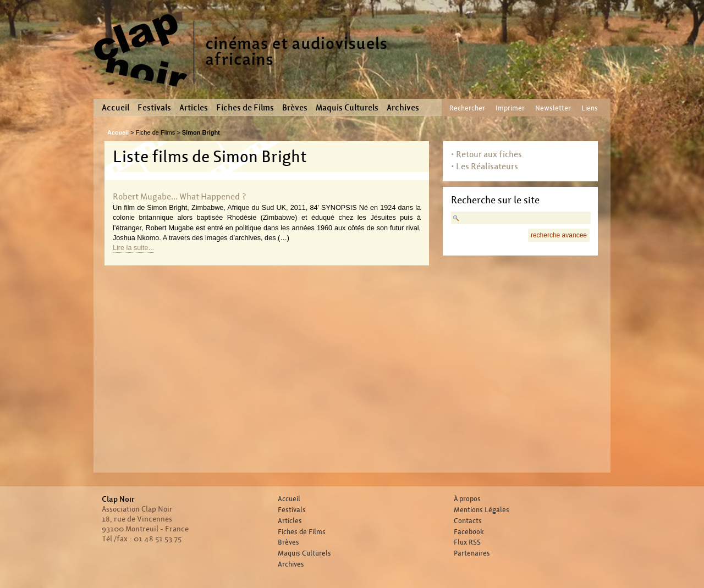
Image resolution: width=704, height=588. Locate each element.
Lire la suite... (133, 248)
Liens (590, 108)
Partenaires (472, 553)
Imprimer (510, 108)
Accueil (116, 108)
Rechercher (467, 108)
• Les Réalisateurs (485, 166)
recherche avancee (559, 235)
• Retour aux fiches (486, 154)
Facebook (469, 532)
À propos (467, 499)
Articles (194, 108)
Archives (403, 108)
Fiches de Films (245, 108)
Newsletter (553, 108)
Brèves (295, 108)
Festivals (154, 108)
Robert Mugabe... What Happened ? (180, 196)
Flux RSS (467, 542)
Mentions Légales (482, 510)
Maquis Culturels (347, 108)
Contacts (468, 521)
